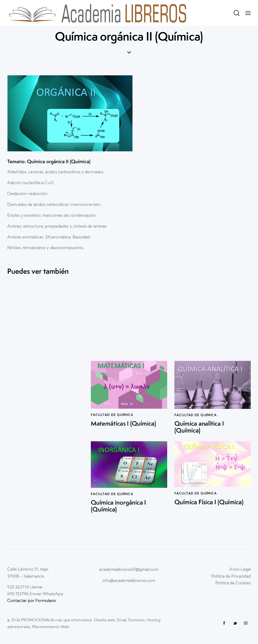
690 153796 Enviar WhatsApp (35, 594)
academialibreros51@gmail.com (129, 569)
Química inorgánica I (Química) (118, 519)
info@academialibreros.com (129, 580)
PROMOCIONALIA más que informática (56, 620)
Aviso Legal (240, 569)
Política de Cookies (233, 583)
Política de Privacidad (231, 576)
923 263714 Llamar (25, 587)
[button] (248, 13)
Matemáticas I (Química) (123, 436)
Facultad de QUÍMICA (112, 426)
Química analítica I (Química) (199, 440)
